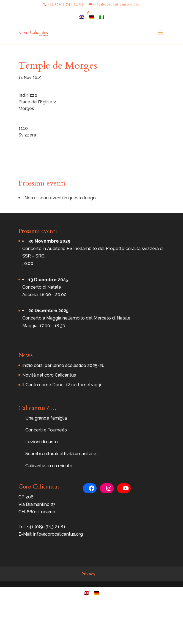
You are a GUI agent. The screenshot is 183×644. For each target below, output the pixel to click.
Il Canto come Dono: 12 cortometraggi (62, 385)
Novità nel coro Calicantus (49, 375)
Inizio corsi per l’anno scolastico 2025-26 (63, 365)
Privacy (88, 574)
